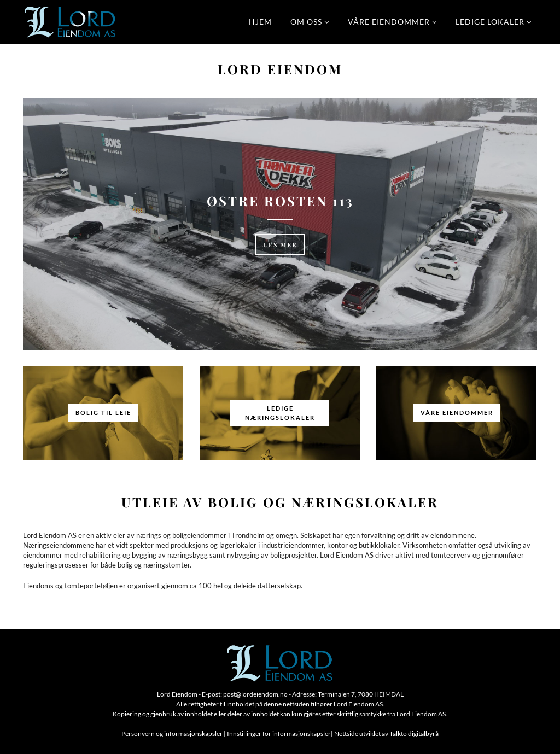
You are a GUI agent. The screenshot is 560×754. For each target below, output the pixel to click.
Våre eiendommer (389, 22)
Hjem (260, 22)
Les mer (281, 245)
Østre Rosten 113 (280, 201)
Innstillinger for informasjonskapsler (279, 733)
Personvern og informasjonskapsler (172, 733)
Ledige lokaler (490, 22)
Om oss (306, 22)
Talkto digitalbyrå (414, 733)
